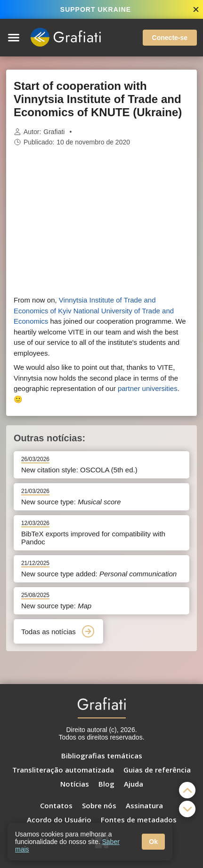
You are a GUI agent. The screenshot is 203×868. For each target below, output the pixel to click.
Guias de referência (157, 770)
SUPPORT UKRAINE (96, 9)
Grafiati (54, 132)
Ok (153, 842)
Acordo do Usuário (59, 820)
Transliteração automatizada (63, 770)
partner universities (148, 388)
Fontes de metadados (139, 820)
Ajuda (134, 784)
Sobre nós (99, 805)
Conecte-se (170, 38)
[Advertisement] (102, 221)
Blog (106, 784)
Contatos (56, 805)
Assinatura (144, 805)
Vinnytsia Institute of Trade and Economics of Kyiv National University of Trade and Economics (94, 311)
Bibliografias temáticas (102, 756)
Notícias (75, 784)
